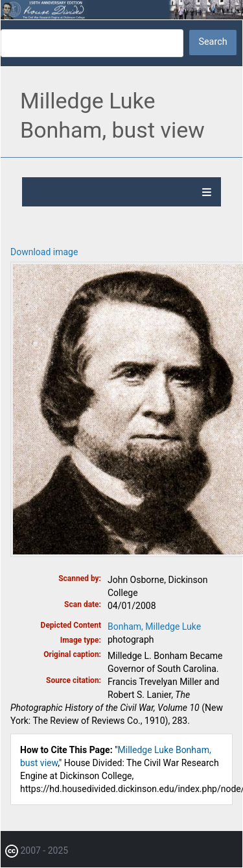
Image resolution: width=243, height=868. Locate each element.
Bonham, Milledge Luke (154, 626)
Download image (44, 252)
